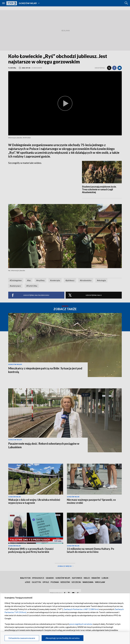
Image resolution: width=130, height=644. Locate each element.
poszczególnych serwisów (81, 624)
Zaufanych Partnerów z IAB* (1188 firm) (81, 609)
